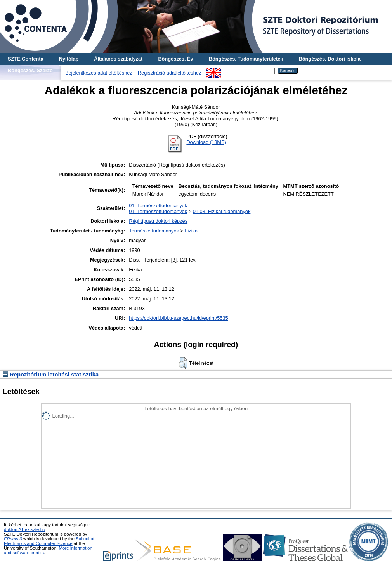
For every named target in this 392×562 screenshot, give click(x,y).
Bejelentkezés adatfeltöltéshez (99, 73)
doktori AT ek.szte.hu (24, 529)
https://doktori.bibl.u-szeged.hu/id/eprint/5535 (178, 318)
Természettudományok (154, 231)
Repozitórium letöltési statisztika (51, 375)
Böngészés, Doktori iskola (329, 59)
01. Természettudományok (158, 206)
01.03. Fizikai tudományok (222, 211)
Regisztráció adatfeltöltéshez (170, 73)
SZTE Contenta (26, 59)
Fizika (191, 231)
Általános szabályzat (118, 59)
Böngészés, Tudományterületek (246, 59)
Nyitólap (69, 59)
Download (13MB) (206, 142)
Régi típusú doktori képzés (158, 221)
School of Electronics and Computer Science (49, 541)
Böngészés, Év (175, 59)
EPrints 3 (13, 539)
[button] (183, 363)
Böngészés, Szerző (30, 70)
